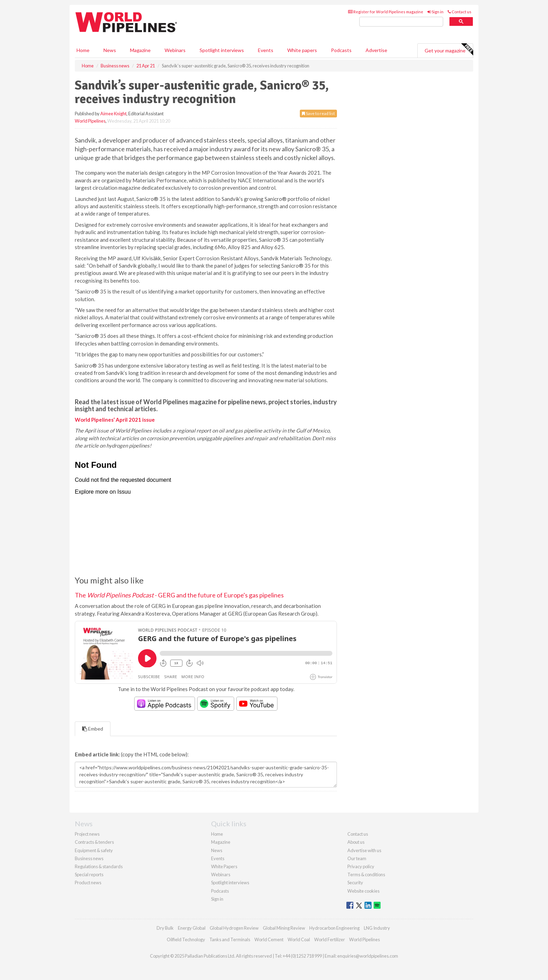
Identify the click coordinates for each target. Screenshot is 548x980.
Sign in (435, 12)
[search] (401, 22)
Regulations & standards (99, 866)
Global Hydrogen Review (234, 928)
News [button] (110, 50)
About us (356, 842)
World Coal (299, 939)
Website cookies (363, 891)
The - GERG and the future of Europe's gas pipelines (179, 595)
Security (355, 883)
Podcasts (341, 50)
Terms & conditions (366, 874)
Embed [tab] (93, 729)
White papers (302, 50)
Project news (87, 834)
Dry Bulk (165, 928)
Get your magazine (449, 50)
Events (266, 50)
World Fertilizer (330, 939)
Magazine (140, 50)
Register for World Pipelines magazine (386, 12)
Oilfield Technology (186, 939)
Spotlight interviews (222, 50)
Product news (88, 883)
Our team (357, 858)
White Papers (224, 866)
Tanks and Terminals (230, 939)
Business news (89, 858)
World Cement (269, 939)
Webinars (175, 50)
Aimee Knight (113, 114)
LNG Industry (377, 928)
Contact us (460, 12)
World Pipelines (90, 121)
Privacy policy (361, 866)
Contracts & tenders (94, 842)
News (217, 850)
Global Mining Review (284, 928)
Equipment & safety (94, 850)
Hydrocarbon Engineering (334, 928)
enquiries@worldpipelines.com (368, 956)
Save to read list (318, 113)
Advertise (376, 50)
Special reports (89, 874)
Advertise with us (364, 850)
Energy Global (192, 928)
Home (83, 50)
